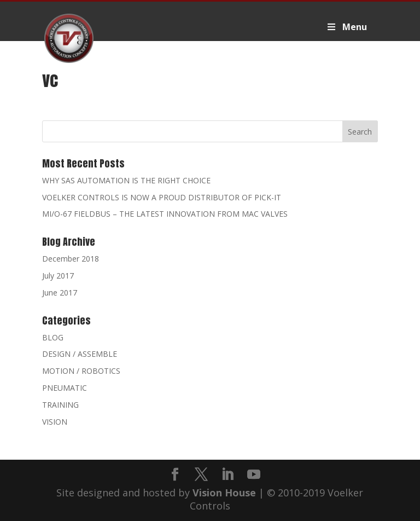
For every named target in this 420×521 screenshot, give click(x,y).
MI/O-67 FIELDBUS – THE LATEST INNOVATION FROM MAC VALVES (165, 214)
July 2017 (58, 276)
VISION (55, 422)
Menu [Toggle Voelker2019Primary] (346, 27)
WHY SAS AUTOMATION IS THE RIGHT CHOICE (126, 180)
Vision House (224, 493)
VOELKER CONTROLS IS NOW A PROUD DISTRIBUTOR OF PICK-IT (162, 197)
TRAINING (60, 405)
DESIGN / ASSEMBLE (80, 354)
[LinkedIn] (227, 475)
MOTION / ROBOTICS (81, 371)
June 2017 (60, 293)
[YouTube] (254, 475)
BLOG (53, 337)
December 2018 (71, 259)
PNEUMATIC (65, 388)
